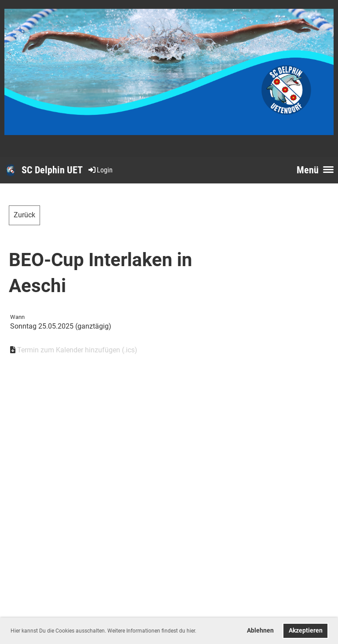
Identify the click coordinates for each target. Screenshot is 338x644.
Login (100, 170)
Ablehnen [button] (260, 631)
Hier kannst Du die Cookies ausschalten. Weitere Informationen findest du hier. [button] (103, 631)
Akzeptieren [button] (306, 631)
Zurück (24, 215)
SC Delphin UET (52, 170)
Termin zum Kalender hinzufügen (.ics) (77, 350)
